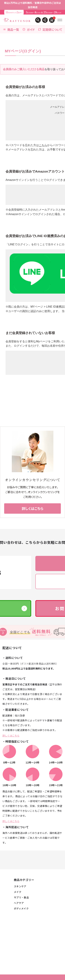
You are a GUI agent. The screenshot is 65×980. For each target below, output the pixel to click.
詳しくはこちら (11, 736)
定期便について (50, 29)
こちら (43, 145)
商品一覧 (11, 29)
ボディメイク (21, 908)
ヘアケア (19, 903)
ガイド (29, 29)
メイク (18, 892)
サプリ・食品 (21, 897)
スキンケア (20, 886)
